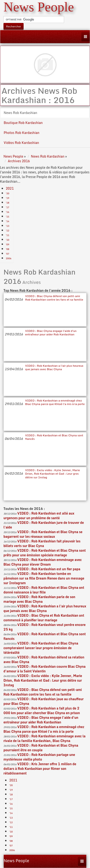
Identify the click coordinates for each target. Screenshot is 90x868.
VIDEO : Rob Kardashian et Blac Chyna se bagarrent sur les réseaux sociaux (43, 534)
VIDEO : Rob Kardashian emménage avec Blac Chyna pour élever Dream (43, 562)
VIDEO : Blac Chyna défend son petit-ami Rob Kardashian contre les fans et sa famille (54, 298)
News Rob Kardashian (20, 113)
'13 (8, 226)
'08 (8, 249)
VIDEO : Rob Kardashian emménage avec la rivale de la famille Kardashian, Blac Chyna (45, 738)
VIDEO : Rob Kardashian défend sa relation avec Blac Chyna (44, 659)
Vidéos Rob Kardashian (21, 143)
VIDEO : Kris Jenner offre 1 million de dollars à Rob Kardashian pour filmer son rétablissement (40, 769)
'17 (8, 207)
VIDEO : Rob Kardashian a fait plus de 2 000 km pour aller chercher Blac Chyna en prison (42, 711)
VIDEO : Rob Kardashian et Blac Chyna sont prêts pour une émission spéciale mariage (45, 553)
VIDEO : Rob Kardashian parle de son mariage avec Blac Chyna (39, 599)
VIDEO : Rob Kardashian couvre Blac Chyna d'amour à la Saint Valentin (45, 669)
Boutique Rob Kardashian (23, 123)
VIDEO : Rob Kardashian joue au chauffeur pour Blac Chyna (43, 701)
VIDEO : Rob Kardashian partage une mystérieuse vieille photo (39, 757)
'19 (8, 198)
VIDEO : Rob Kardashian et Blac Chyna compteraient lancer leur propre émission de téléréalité (41, 648)
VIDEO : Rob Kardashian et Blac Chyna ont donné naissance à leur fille (44, 590)
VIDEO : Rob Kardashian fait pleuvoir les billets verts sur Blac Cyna (42, 543)
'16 (8, 212)
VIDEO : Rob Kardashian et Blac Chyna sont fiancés (54, 437)
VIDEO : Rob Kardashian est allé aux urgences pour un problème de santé (39, 516)
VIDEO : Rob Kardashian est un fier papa (49, 569)
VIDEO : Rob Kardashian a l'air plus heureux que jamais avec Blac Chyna (54, 367)
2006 (9, 258)
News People (16, 861)
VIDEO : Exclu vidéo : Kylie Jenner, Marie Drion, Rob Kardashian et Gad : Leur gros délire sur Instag (53, 474)
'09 (8, 244)
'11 (8, 235)
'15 (8, 217)
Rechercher (14, 26)
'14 (8, 221)
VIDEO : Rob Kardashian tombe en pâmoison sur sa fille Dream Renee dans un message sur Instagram (44, 578)
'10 (8, 240)
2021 (10, 188)
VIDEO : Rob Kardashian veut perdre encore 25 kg (45, 627)
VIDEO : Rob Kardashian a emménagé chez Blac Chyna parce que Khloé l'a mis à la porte (55, 402)
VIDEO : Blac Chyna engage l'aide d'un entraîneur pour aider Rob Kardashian (51, 333)
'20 (8, 193)
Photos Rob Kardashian (22, 133)
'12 (8, 230)
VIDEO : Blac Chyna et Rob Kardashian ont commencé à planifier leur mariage (44, 618)
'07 (8, 254)
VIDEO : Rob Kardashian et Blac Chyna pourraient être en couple (41, 748)
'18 (8, 203)
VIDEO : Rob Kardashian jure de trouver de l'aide (44, 525)
